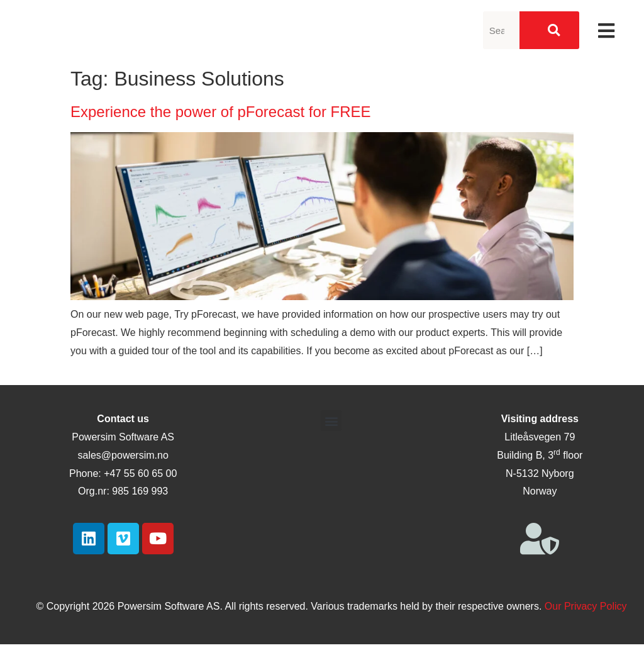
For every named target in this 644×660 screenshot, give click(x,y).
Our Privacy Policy (586, 606)
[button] (331, 421)
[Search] (549, 30)
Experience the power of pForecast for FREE (221, 112)
